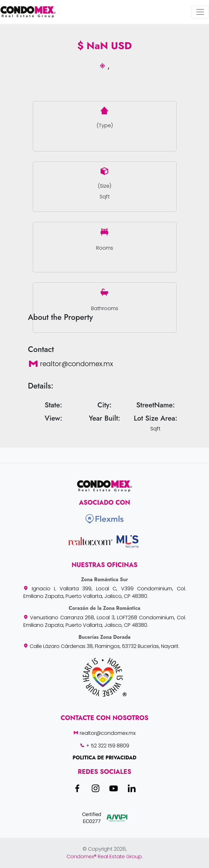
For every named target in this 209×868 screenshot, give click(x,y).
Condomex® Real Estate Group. (105, 857)
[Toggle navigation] (200, 12)
